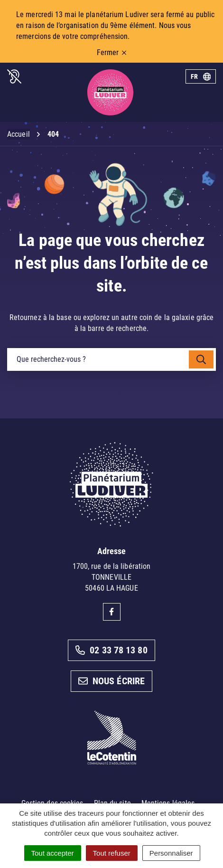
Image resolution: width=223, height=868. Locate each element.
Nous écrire (111, 681)
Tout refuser (112, 853)
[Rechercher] (201, 359)
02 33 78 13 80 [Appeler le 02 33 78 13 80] (111, 650)
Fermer (112, 52)
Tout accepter (53, 853)
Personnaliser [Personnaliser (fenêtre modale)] (171, 853)
